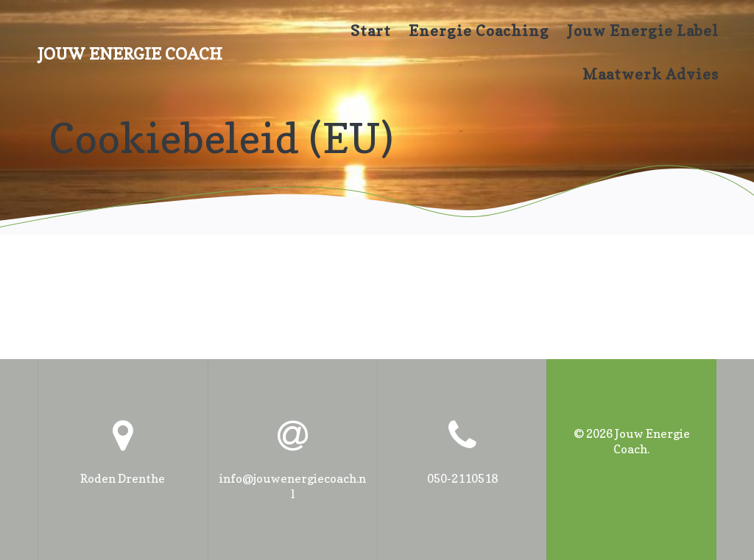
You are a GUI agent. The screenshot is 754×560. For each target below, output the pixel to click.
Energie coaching (479, 31)
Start (371, 31)
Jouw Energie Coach (130, 54)
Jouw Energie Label (643, 31)
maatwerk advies (651, 74)
